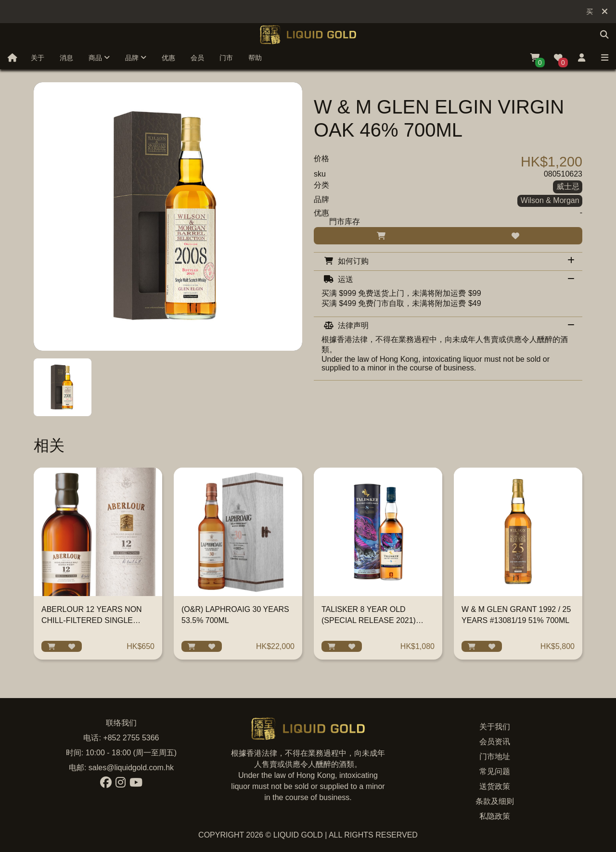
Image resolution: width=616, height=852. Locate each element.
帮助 (255, 58)
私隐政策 (495, 816)
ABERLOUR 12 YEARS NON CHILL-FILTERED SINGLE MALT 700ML (92, 620)
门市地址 (495, 757)
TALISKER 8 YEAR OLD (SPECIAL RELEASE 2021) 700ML (369, 620)
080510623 (563, 174)
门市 (226, 58)
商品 (99, 58)
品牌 (136, 58)
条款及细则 (495, 801)
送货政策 (495, 786)
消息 (66, 58)
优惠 (168, 58)
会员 (197, 58)
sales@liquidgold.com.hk (131, 768)
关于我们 (495, 727)
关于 (38, 58)
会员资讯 (495, 742)
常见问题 (495, 771)
